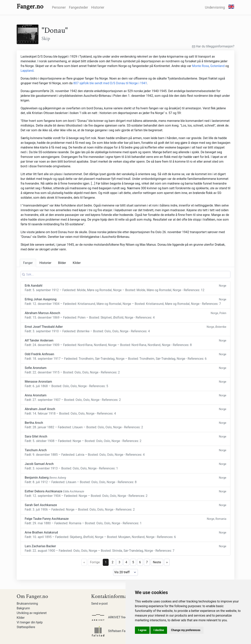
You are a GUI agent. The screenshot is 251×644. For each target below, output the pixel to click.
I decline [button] (159, 630)
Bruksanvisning (27, 604)
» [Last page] (167, 562)
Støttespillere (26, 627)
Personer (59, 7)
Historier (98, 7)
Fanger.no (30, 6)
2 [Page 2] (113, 562)
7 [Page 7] (147, 562)
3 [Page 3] (120, 562)
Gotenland (217, 66)
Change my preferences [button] (186, 630)
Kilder (21, 618)
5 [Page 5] (133, 562)
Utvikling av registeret (32, 613)
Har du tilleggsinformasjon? (213, 46)
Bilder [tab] (62, 263)
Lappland (27, 71)
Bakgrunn (23, 608)
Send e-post (99, 604)
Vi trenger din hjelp (30, 622)
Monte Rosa (200, 66)
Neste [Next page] (157, 562)
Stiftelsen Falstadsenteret (117, 631)
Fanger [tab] (28, 263)
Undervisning (215, 7)
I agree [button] (142, 630)
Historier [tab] (45, 263)
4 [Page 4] (126, 562)
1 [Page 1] (106, 562)
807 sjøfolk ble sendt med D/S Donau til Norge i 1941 (110, 83)
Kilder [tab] (77, 263)
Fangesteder (78, 7)
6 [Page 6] (140, 562)
